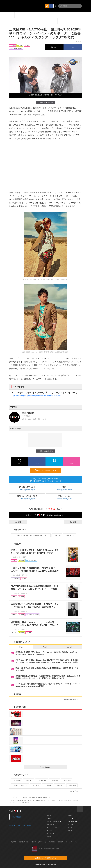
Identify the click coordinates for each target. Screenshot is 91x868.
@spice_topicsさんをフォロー (20, 825)
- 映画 (49, 836)
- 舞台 (49, 819)
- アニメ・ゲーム (53, 827)
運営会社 (14, 842)
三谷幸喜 (16, 780)
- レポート (71, 824)
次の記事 (75, 522)
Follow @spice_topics (27, 490)
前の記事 (16, 522)
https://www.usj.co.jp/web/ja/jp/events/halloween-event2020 (36, 395)
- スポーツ (51, 833)
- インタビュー (73, 822)
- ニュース (71, 819)
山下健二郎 (69, 535)
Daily (21, 647)
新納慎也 (54, 780)
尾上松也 (35, 785)
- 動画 (70, 815)
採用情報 (52, 842)
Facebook (17, 817)
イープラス (14, 797)
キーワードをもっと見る (71, 791)
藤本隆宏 (60, 785)
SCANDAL (41, 780)
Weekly (45, 647)
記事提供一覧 (24, 842)
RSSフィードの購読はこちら (47, 470)
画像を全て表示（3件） (45, 102)
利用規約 (60, 842)
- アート (50, 830)
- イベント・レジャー (54, 822)
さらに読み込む (52, 767)
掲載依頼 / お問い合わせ (38, 842)
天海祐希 (47, 785)
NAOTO (57, 535)
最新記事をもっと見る (72, 699)
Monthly (70, 647)
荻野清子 (66, 780)
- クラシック (51, 824)
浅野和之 (28, 780)
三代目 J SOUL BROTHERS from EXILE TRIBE (31, 535)
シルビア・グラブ (20, 785)
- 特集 (70, 830)
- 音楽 (49, 815)
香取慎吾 (72, 785)
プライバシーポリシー (73, 842)
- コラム (71, 827)
